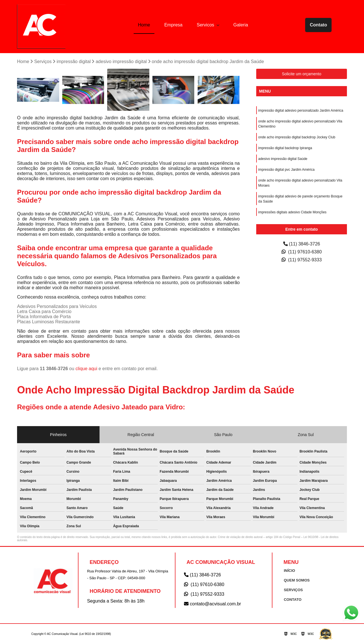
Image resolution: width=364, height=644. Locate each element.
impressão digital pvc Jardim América (286, 170)
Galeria (241, 25)
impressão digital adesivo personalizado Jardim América (301, 111)
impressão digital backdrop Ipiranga (285, 148)
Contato (318, 25)
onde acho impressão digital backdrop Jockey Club (297, 137)
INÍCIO (289, 571)
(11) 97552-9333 (302, 260)
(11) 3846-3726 (302, 244)
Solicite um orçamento (302, 74)
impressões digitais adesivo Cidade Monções (292, 212)
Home (144, 25)
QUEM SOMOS (297, 580)
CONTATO (293, 600)
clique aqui (87, 369)
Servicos (206, 25)
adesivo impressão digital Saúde (283, 159)
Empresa (173, 25)
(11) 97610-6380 (302, 252)
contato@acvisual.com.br (212, 604)
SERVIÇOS (293, 590)
